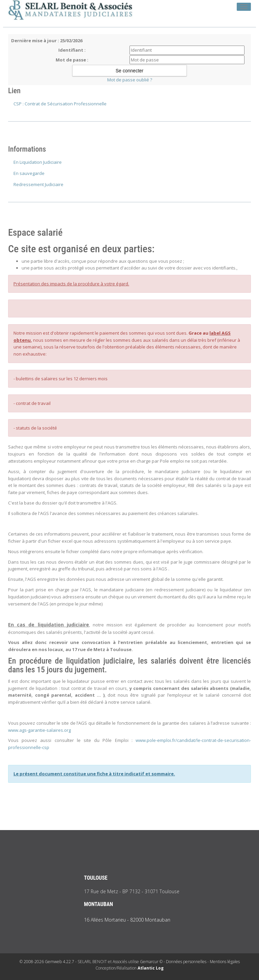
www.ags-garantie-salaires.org (39, 730)
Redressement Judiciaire (38, 184)
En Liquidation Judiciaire (38, 162)
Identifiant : (72, 50)
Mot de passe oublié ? (130, 80)
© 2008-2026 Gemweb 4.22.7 (47, 962)
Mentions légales (225, 962)
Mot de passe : (72, 60)
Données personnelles (186, 962)
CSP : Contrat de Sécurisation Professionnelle (60, 104)
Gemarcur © (151, 962)
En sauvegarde (29, 173)
